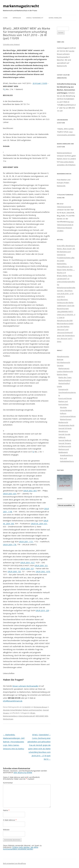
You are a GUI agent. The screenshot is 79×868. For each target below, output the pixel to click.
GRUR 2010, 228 (42, 610)
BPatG (33, 713)
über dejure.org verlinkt (23, 772)
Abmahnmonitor (63, 356)
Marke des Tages (65, 377)
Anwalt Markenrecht (35, 18)
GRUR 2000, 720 (14, 572)
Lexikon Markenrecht (65, 371)
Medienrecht (63, 422)
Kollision (63, 413)
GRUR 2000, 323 (27, 569)
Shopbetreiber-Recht (66, 425)
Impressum (17, 18)
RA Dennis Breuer (41, 707)
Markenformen (66, 419)
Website (6, 830)
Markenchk (61, 186)
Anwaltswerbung (66, 455)
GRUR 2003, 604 (10, 494)
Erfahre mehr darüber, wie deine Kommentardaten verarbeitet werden (21, 848)
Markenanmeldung (10, 716)
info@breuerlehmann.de (13, 701)
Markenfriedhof (64, 380)
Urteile (59, 386)
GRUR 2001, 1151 (26, 542)
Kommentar (8, 783)
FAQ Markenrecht (63, 362)
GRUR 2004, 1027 (27, 563)
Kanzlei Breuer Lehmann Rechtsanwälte (66, 54)
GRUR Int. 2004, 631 (39, 524)
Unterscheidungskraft (26, 716)
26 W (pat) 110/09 (40, 83)
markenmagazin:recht (21, 6)
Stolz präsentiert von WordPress (14, 863)
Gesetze (60, 365)
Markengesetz (64, 368)
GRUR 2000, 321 (41, 566)
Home (5, 18)
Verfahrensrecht (65, 446)
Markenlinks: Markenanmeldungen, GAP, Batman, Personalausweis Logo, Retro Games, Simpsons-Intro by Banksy (14, 742)
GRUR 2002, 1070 (43, 572)
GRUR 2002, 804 (30, 491)
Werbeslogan (8, 719)
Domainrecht (63, 389)
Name (6, 810)
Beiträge (60, 359)
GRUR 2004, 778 (10, 545)
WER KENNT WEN (42, 716)
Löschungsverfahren (68, 416)
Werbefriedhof (64, 383)
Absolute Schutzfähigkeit (12, 710)
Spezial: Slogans (65, 443)
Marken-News (62, 374)
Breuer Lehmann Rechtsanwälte (25, 686)
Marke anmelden (55, 18)
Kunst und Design (65, 398)
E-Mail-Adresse (10, 820)
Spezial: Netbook (65, 440)
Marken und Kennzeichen (32, 710)
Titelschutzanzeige (64, 207)
